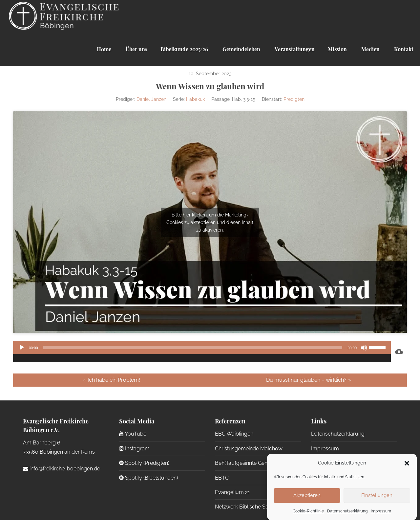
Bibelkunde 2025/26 (184, 49)
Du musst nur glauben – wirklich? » (308, 380)
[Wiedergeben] (22, 348)
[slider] (193, 348)
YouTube (133, 434)
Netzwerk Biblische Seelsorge (251, 507)
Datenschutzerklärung (347, 511)
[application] (202, 351)
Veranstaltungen (294, 49)
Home (104, 49)
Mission (337, 49)
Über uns (136, 49)
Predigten (294, 99)
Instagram (134, 449)
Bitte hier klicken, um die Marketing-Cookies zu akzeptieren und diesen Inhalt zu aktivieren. (210, 222)
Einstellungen (377, 495)
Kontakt (403, 49)
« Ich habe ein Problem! (112, 380)
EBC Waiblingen (234, 434)
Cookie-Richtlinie (308, 511)
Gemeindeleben (241, 49)
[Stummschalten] (364, 348)
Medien (370, 49)
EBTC (222, 478)
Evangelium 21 (232, 492)
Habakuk (195, 99)
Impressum (381, 511)
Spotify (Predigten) (144, 463)
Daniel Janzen (151, 99)
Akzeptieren (307, 495)
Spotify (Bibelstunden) (148, 478)
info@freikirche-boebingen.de (62, 469)
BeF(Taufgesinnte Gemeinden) (251, 463)
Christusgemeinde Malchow (249, 449)
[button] (407, 463)
